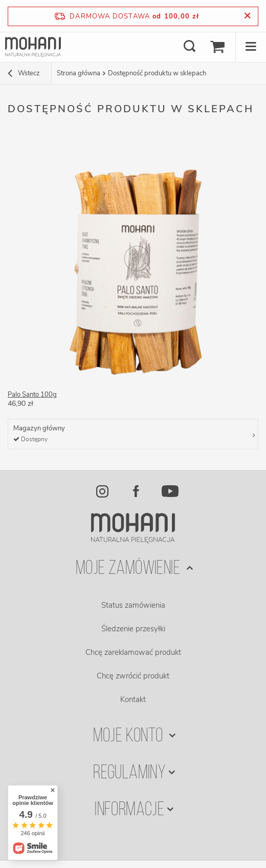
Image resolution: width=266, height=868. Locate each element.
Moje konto (130, 737)
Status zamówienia (133, 605)
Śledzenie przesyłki (133, 629)
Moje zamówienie (129, 569)
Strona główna (79, 73)
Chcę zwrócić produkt (133, 676)
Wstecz (24, 74)
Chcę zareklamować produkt (133, 652)
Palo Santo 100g (32, 395)
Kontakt (133, 699)
